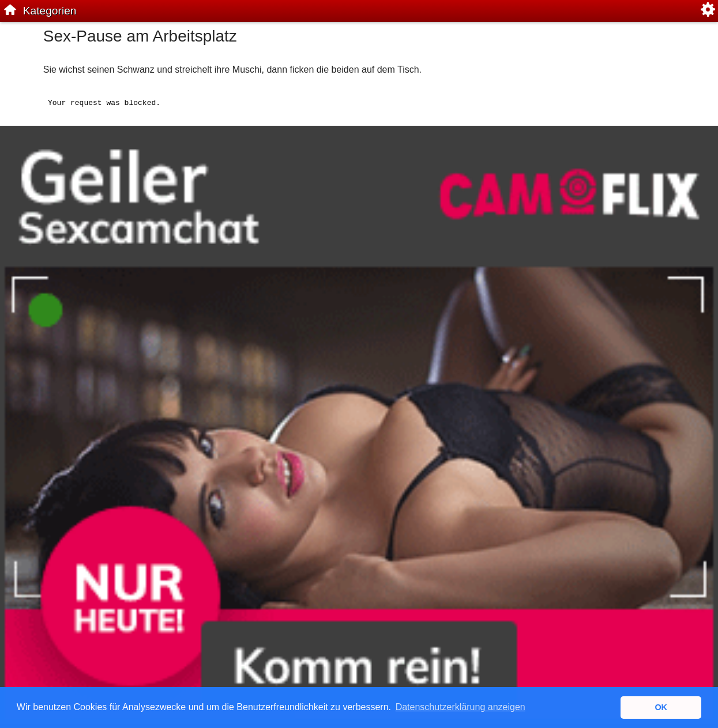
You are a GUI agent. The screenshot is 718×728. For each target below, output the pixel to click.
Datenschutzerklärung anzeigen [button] (461, 707)
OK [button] (661, 707)
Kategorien (50, 11)
